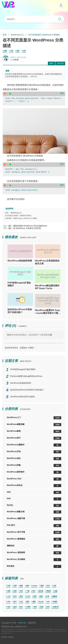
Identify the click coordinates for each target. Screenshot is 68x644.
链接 (42, 586)
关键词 (55, 602)
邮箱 (42, 607)
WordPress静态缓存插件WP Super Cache (47, 287)
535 (60, 63)
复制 (62, 93)
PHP (34, 499)
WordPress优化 (34, 459)
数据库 (49, 591)
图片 (34, 591)
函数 (5, 51)
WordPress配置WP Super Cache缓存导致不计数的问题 (48, 312)
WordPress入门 (17, 35)
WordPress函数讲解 (34, 425)
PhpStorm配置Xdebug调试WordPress (26, 376)
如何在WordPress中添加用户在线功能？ (20, 311)
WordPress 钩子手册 (34, 532)
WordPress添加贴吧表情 (20, 261)
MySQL (34, 505)
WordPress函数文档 (34, 512)
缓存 (28, 602)
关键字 (28, 607)
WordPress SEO (34, 479)
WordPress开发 (34, 452)
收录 (48, 607)
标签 (15, 591)
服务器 (41, 591)
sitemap (4, 637)
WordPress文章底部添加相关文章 (47, 262)
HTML (28, 596)
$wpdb (41, 602)
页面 (24, 51)
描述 (18, 51)
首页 (5, 35)
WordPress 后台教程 (34, 560)
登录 (9, 335)
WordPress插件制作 (34, 472)
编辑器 (55, 596)
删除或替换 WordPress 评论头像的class (30, 226)
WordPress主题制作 (34, 445)
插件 (28, 586)
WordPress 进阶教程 (34, 553)
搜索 (9, 591)
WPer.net (22, 623)
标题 (56, 591)
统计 (21, 607)
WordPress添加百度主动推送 (23, 397)
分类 (12, 51)
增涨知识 (34, 546)
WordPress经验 (34, 465)
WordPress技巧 (34, 438)
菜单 (35, 596)
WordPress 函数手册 (34, 519)
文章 (9, 586)
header (35, 586)
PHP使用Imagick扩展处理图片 (19, 284)
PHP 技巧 (34, 526)
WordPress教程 (34, 431)
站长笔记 (34, 566)
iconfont (11, 637)
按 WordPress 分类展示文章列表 (27, 228)
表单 (9, 607)
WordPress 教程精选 (34, 539)
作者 (48, 596)
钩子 (15, 602)
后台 (48, 586)
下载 (28, 591)
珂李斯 (16, 60)
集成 (15, 607)
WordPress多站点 (34, 486)
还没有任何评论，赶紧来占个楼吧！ (20, 348)
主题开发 (56, 607)
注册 (50, 335)
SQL (22, 602)
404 (48, 602)
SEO (34, 492)
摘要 (34, 602)
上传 (9, 596)
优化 (21, 591)
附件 (35, 607)
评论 (15, 596)
